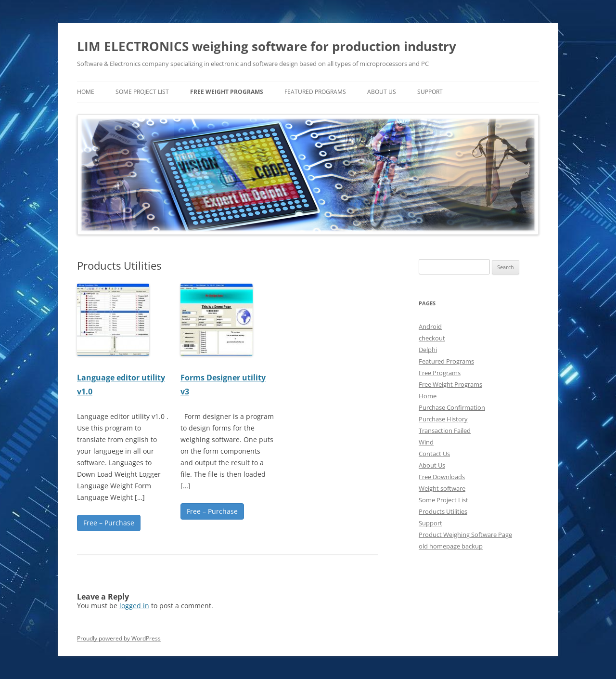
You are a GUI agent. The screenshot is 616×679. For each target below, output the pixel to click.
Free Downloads (442, 477)
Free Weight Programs (227, 92)
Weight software (442, 488)
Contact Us (434, 454)
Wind (426, 442)
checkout (432, 338)
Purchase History (443, 419)
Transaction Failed (445, 431)
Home (428, 396)
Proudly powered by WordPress (119, 638)
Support (430, 92)
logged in (134, 606)
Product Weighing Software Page (465, 535)
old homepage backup (451, 546)
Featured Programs (315, 92)
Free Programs (440, 373)
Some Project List (142, 92)
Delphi (428, 350)
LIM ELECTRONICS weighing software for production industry (267, 46)
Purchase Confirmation (452, 407)
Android (430, 326)
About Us (382, 92)
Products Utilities (443, 511)
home (86, 92)
